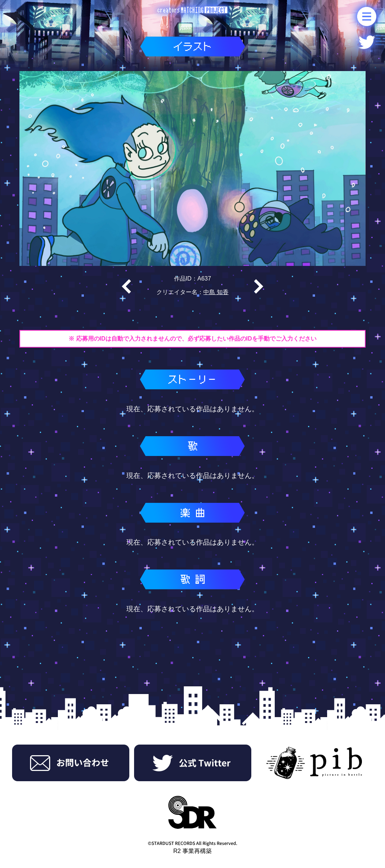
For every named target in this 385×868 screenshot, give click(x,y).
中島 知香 (216, 292)
